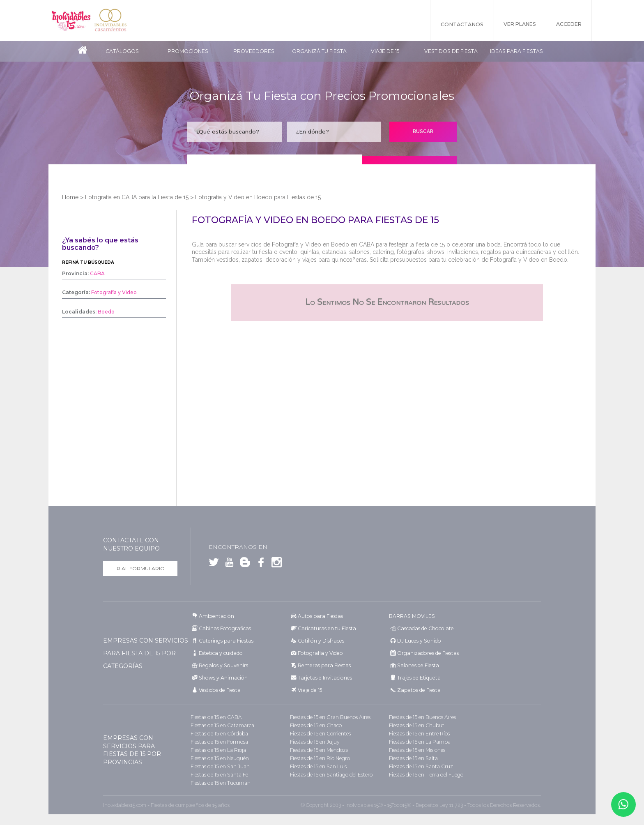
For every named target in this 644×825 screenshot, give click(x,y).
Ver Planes (516, 24)
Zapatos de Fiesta (417, 690)
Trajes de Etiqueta (418, 678)
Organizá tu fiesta (319, 51)
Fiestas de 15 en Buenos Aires (422, 717)
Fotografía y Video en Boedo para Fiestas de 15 (258, 197)
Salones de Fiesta (417, 665)
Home (70, 197)
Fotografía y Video (319, 653)
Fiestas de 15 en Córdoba (218, 734)
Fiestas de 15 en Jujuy (314, 742)
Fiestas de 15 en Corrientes (320, 734)
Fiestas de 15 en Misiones (417, 750)
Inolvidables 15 (72, 21)
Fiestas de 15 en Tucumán (220, 783)
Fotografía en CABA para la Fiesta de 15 (137, 197)
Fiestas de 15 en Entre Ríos (419, 734)
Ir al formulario (140, 568)
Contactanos (457, 24)
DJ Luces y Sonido (418, 641)
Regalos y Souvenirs (222, 665)
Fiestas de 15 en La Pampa (419, 742)
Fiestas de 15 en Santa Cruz (420, 766)
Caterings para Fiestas (225, 641)
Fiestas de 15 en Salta (412, 758)
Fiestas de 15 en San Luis (317, 766)
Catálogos (122, 51)
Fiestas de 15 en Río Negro (320, 758)
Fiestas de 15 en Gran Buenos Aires (329, 717)
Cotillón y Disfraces (320, 641)
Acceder (568, 24)
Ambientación (216, 616)
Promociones (188, 51)
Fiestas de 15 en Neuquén (219, 758)
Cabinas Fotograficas (224, 628)
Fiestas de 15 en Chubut (416, 725)
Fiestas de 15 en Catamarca (221, 725)
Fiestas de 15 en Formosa (219, 742)
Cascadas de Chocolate (424, 628)
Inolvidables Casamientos (113, 21)
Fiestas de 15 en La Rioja (217, 750)
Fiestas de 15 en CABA (215, 717)
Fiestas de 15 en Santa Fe (218, 775)
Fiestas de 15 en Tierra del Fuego (425, 775)
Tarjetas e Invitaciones (323, 678)
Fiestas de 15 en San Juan (219, 766)
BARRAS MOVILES (412, 616)
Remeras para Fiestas (323, 665)
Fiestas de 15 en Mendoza (319, 750)
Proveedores (254, 51)
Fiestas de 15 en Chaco (315, 725)
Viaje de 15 (385, 51)
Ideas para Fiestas (516, 51)
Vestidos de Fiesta (451, 51)
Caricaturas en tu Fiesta (326, 628)
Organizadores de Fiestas (427, 653)
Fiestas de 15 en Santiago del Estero (330, 775)
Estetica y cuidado (220, 653)
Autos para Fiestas (319, 616)
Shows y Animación (222, 678)
